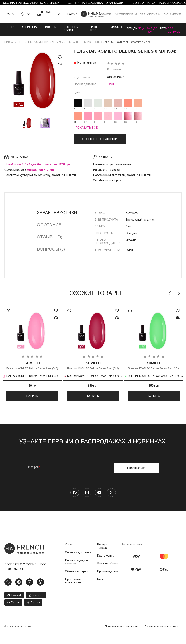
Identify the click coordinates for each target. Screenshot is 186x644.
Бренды (115, 27)
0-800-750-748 (44, 14)
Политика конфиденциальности (161, 636)
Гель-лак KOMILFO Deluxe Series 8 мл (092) (93, 370)
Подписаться (136, 478)
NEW (161, 27)
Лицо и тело (80, 31)
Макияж (97, 27)
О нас (69, 554)
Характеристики (57, 216)
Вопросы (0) (51, 252)
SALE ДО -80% (148, 31)
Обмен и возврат (77, 581)
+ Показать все (85, 130)
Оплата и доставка (78, 562)
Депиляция (22, 27)
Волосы (43, 27)
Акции (133, 27)
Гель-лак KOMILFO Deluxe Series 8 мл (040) (32, 370)
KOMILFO (112, 87)
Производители (108, 581)
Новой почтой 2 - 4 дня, (38, 167)
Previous (170, 296)
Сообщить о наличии (100, 142)
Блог (100, 589)
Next (178, 296)
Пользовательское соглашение (121, 636)
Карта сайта (106, 565)
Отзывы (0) (50, 240)
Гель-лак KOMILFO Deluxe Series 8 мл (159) (154, 370)
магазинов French (40, 173)
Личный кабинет (108, 573)
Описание (49, 228)
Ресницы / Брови (62, 29)
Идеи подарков (179, 29)
